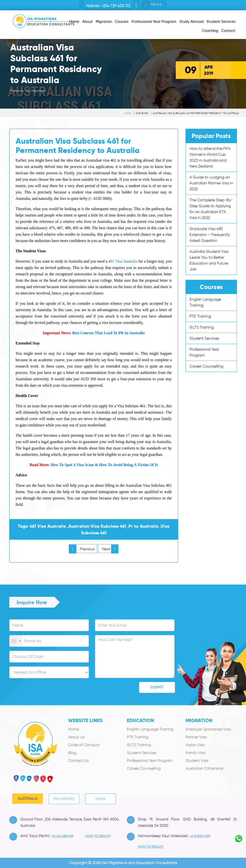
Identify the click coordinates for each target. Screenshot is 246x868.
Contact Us (78, 760)
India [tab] (100, 799)
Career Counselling (206, 366)
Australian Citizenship (205, 768)
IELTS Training (202, 327)
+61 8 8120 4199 (200, 836)
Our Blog (142, 113)
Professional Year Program (150, 760)
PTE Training (200, 316)
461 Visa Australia (123, 261)
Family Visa (195, 753)
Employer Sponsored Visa (208, 729)
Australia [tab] (28, 798)
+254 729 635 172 (116, 6)
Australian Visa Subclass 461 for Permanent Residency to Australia (196, 113)
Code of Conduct (84, 745)
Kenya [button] (152, 5)
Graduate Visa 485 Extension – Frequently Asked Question (210, 235)
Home (128, 113)
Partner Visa (196, 737)
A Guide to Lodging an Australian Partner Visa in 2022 (211, 183)
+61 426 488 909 (62, 836)
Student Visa (197, 760)
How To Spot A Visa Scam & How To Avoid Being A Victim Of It (104, 465)
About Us (76, 737)
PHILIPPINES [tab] (64, 799)
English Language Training (150, 729)
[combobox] (16, 641)
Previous (82, 549)
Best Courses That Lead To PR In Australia (108, 333)
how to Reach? (98, 836)
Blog (72, 753)
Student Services (204, 338)
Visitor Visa (195, 745)
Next (110, 549)
